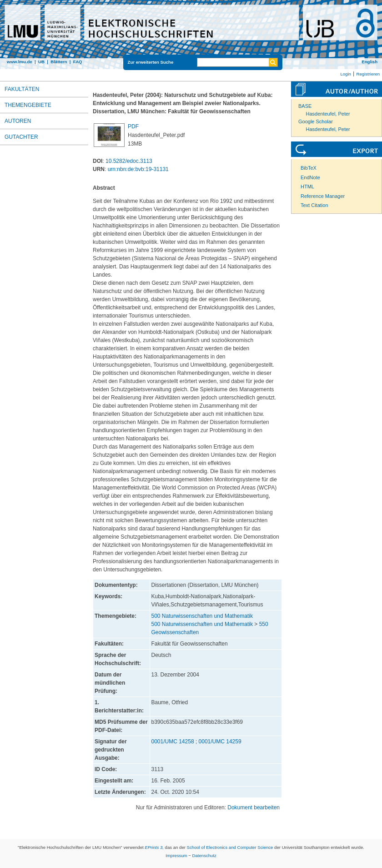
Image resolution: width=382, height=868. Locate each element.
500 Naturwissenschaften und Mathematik (202, 616)
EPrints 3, (154, 847)
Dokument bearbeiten (254, 807)
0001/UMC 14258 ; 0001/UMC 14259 (196, 742)
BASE (305, 106)
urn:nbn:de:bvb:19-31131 (138, 169)
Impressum (176, 855)
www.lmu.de (20, 62)
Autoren (18, 121)
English (369, 62)
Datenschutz (204, 855)
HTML (307, 187)
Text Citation (314, 205)
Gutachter (21, 137)
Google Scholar (316, 121)
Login (345, 74)
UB (41, 62)
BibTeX (309, 168)
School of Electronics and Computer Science (230, 847)
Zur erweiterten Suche (151, 62)
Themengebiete (28, 105)
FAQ (78, 62)
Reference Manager (323, 196)
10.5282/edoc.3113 (129, 161)
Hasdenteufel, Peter (328, 114)
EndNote (310, 177)
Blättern (59, 62)
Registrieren (368, 74)
